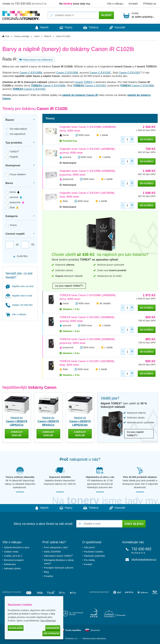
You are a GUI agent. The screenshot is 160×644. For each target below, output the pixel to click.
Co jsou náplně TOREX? (69, 286)
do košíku (147, 139)
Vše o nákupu (115, 4)
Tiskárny (91, 28)
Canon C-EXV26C (100, 73)
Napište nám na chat (20, 286)
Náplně (42, 28)
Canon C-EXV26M (67, 73)
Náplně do (17, 421)
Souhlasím (16, 628)
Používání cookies (94, 552)
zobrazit (17, 434)
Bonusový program (14, 560)
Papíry (66, 28)
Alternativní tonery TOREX (59, 556)
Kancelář (117, 28)
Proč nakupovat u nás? (56, 547)
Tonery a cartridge (22, 36)
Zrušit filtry (20, 256)
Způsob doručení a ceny (17, 547)
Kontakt (133, 4)
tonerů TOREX (84, 82)
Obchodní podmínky (95, 556)
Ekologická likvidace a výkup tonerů (59, 562)
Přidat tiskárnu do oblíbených (36, 60)
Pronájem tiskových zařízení (59, 568)
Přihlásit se (150, 4)
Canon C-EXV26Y (130, 73)
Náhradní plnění (12, 568)
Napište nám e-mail (19, 296)
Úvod (7, 36)
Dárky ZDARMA (52, 552)
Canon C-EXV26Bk (31, 73)
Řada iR (48, 36)
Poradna (49, 576)
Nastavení (53, 628)
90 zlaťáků (105, 303)
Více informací (48, 620)
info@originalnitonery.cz (144, 559)
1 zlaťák (104, 135)
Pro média (89, 560)
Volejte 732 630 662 (19, 305)
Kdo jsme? (90, 547)
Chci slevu (134, 524)
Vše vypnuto (51, 633)
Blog (46, 572)
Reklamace (10, 564)
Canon (37, 36)
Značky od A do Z (13, 556)
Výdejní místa (11, 552)
